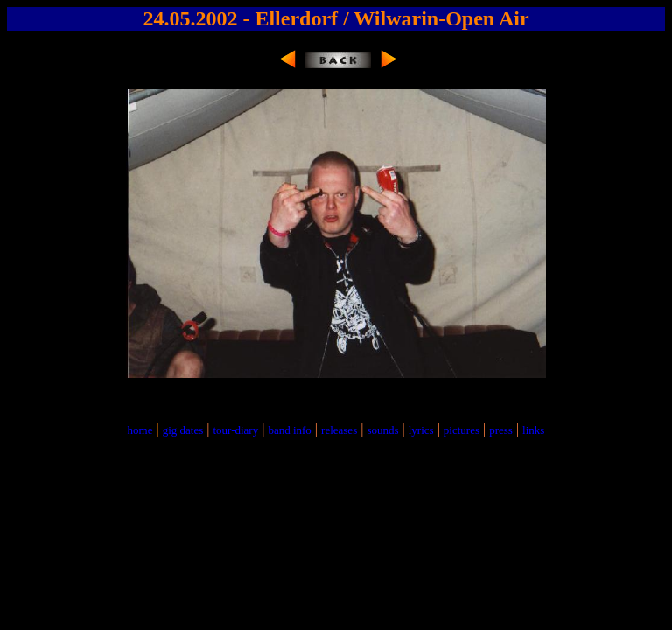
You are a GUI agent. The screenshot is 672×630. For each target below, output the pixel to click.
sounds (382, 430)
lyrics (421, 430)
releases (339, 430)
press (501, 430)
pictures (462, 430)
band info (289, 430)
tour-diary (235, 430)
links (533, 430)
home (140, 430)
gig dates (183, 430)
